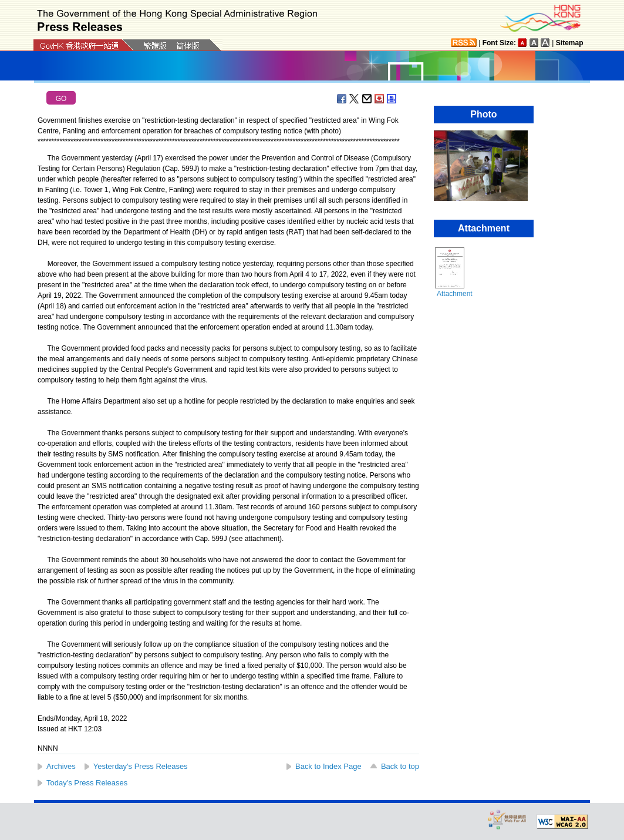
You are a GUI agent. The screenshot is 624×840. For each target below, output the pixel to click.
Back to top (400, 766)
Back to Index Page (328, 766)
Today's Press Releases (87, 783)
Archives (61, 766)
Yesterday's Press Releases (141, 766)
